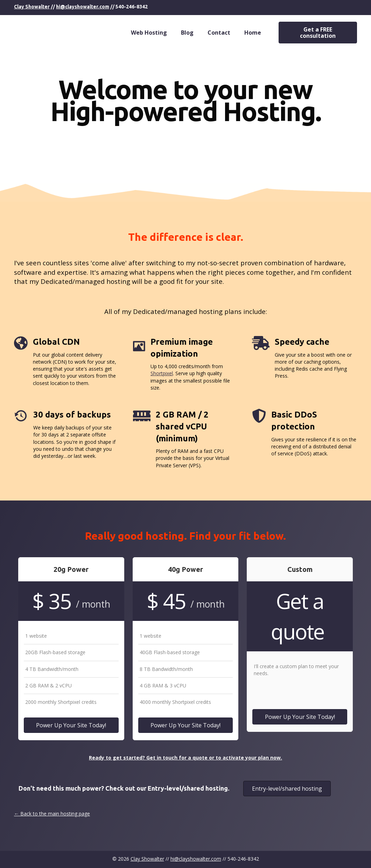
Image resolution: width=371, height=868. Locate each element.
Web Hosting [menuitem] (149, 33)
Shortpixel (162, 373)
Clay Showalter (32, 7)
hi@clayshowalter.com (83, 7)
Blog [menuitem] (187, 33)
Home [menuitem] (253, 33)
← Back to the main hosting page (52, 814)
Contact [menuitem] (219, 33)
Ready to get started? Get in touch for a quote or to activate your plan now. (185, 758)
